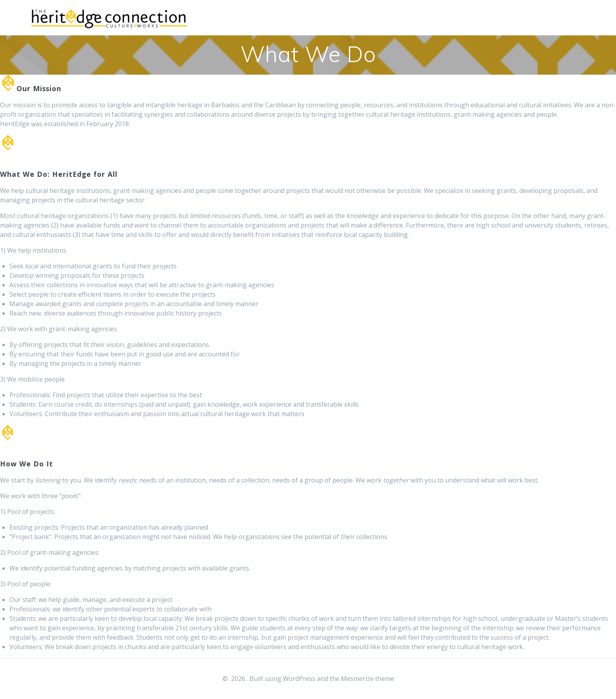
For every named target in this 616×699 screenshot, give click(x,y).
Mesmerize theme (368, 679)
